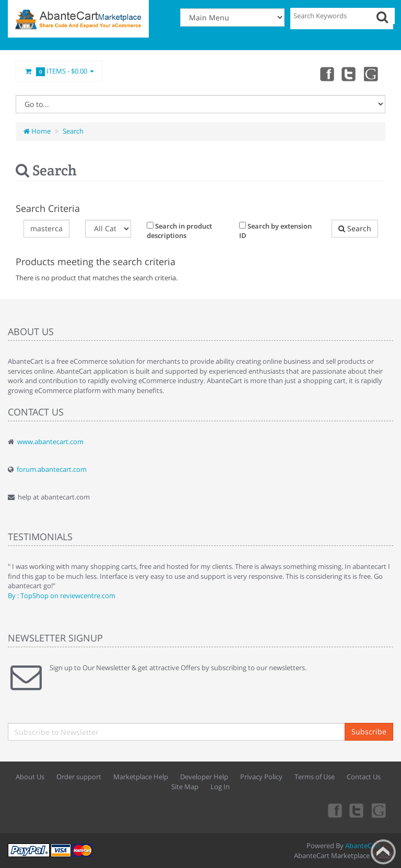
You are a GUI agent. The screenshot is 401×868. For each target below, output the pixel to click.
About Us (30, 777)
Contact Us (364, 777)
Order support (79, 777)
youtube (372, 74)
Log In (220, 787)
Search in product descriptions (179, 231)
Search (73, 131)
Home (37, 131)
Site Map (185, 787)
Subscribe (369, 732)
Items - (59, 72)
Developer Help (204, 777)
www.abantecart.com (50, 442)
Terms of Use (315, 777)
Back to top (383, 852)
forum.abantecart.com (52, 469)
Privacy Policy (261, 777)
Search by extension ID (275, 231)
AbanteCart (363, 846)
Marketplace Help (141, 777)
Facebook (326, 74)
